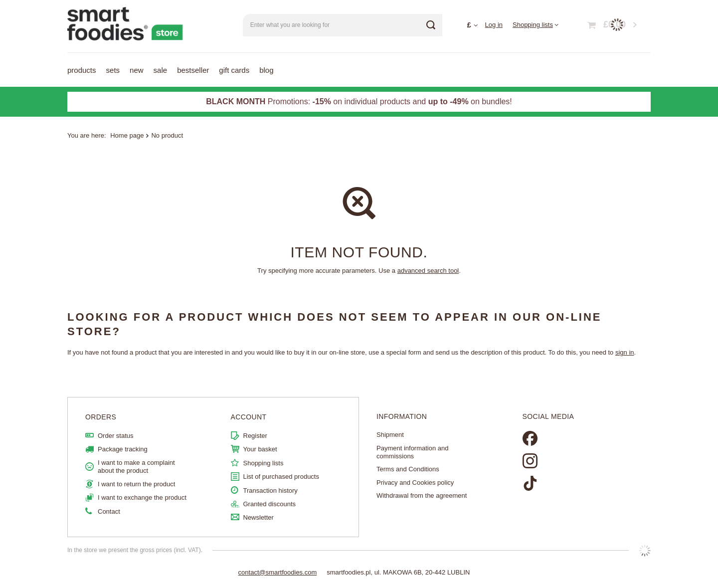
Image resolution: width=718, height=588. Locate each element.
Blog (266, 70)
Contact (109, 511)
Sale (161, 70)
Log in (494, 25)
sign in (625, 352)
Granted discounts (270, 504)
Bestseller (193, 70)
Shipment (390, 435)
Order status (116, 436)
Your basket (260, 449)
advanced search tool (428, 271)
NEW (137, 70)
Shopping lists (533, 25)
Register (255, 436)
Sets (113, 70)
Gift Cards (234, 70)
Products (82, 70)
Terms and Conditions (408, 469)
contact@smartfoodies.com (278, 572)
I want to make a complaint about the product (136, 467)
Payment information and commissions (413, 452)
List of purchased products (281, 477)
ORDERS (101, 417)
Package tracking (123, 449)
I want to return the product (136, 484)
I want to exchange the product (142, 497)
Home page (127, 135)
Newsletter (259, 517)
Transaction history (270, 490)
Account (249, 417)
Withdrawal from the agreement (422, 495)
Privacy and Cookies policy (415, 483)
